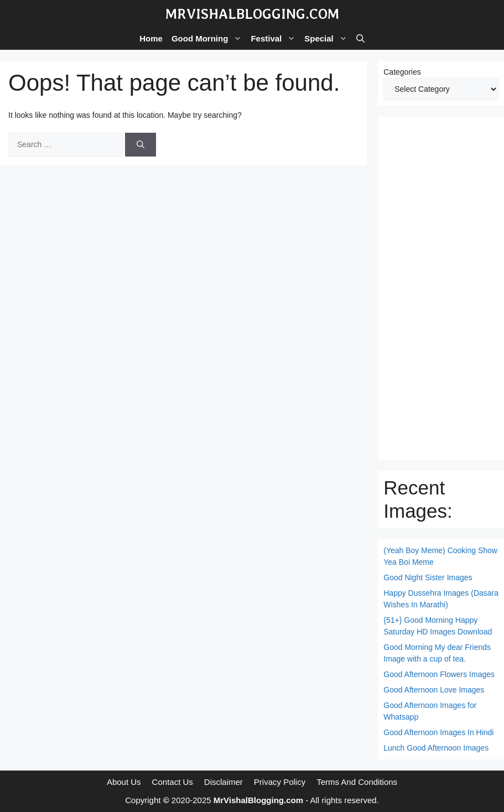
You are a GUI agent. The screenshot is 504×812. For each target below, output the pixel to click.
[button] (360, 39)
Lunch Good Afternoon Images (436, 748)
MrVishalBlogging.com (252, 14)
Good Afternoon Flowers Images (439, 674)
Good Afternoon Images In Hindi (438, 732)
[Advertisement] (441, 288)
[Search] (141, 145)
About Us (124, 782)
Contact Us (173, 782)
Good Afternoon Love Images (434, 690)
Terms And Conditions (357, 782)
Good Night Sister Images (428, 577)
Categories (402, 72)
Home (151, 38)
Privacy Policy (280, 782)
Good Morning (209, 39)
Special (328, 39)
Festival (275, 39)
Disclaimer (224, 782)
